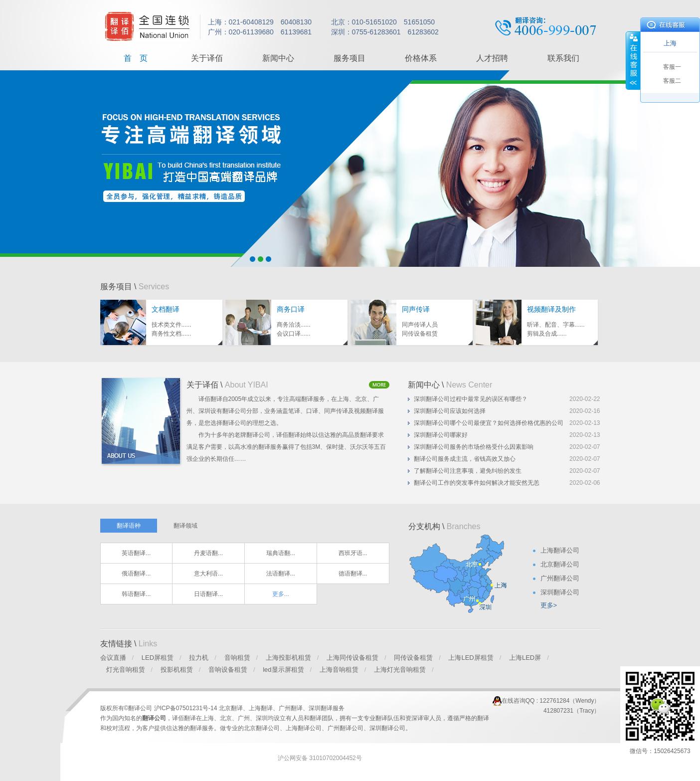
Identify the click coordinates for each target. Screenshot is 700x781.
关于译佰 (207, 58)
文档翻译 (166, 309)
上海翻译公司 (304, 728)
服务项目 (350, 58)
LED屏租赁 (158, 658)
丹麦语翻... (208, 553)
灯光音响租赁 (126, 670)
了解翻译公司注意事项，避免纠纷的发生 (468, 471)
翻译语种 (129, 526)
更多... (281, 594)
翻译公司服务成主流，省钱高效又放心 (465, 459)
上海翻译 (261, 708)
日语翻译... (208, 594)
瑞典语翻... (281, 553)
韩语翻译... (136, 594)
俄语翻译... (136, 574)
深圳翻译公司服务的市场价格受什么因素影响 (474, 447)
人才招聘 (492, 58)
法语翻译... (281, 574)
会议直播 (113, 658)
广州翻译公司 (346, 728)
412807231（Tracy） (572, 711)
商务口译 (291, 309)
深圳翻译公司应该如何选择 (450, 411)
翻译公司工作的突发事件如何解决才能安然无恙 (477, 483)
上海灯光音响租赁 (400, 670)
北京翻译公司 (262, 728)
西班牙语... (353, 553)
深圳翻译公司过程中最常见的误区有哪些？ (471, 399)
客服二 (672, 81)
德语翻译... (353, 574)
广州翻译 (291, 708)
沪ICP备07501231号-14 (186, 708)
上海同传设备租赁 (352, 658)
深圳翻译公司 (387, 728)
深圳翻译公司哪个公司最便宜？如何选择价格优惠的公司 (489, 423)
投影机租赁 (177, 670)
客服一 (672, 67)
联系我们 (563, 58)
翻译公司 (154, 718)
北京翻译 (231, 708)
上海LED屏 (525, 658)
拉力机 (199, 658)
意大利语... (208, 574)
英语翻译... (136, 553)
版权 (106, 708)
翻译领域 (185, 526)
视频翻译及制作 (551, 309)
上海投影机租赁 (288, 658)
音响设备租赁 (228, 670)
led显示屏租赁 (283, 670)
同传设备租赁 (413, 658)
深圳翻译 (321, 708)
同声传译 (416, 309)
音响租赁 (237, 658)
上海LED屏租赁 (471, 658)
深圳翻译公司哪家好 (441, 435)
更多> (549, 605)
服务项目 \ (135, 287)
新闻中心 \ (450, 385)
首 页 (136, 58)
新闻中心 (278, 58)
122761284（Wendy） (570, 701)
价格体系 (421, 58)
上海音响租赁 (339, 670)
